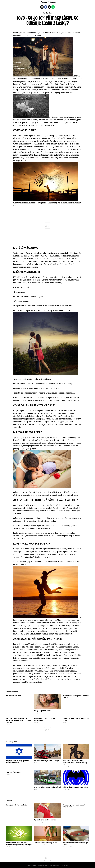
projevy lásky (34, 626)
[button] (7, 2)
